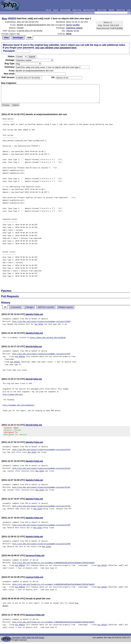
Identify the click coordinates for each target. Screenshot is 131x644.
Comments (16, 307)
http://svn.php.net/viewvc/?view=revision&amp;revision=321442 (41, 508)
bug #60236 (20, 356)
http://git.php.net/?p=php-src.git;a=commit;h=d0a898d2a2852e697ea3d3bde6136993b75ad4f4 (53, 564)
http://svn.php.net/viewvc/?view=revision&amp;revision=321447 (41, 527)
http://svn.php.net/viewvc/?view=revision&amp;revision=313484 (41, 321)
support (56, 10)
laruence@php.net (35, 557)
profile (76, 25)
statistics (112, 10)
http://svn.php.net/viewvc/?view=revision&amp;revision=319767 (41, 354)
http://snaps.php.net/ (13, 394)
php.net (49, 10)
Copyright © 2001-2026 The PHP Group (28, 639)
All (5, 307)
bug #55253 (15, 362)
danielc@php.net (34, 314)
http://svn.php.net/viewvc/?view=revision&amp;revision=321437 (41, 470)
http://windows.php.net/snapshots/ (19, 405)
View (6, 38)
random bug (121, 10)
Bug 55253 (32, 454)
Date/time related (74, 28)
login (129, 10)
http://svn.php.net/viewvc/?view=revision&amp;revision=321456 (41, 545)
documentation (65, 10)
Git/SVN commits (46, 307)
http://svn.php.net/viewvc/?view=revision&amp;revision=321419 (41, 451)
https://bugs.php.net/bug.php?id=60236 (48, 337)
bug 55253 (39, 324)
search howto (102, 10)
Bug (4, 18)
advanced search (89, 10)
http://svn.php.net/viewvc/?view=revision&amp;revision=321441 (41, 489)
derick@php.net (34, 346)
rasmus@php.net (35, 579)
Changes (29, 307)
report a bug (77, 10)
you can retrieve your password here (56, 48)
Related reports (66, 307)
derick (69, 25)
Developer (18, 38)
